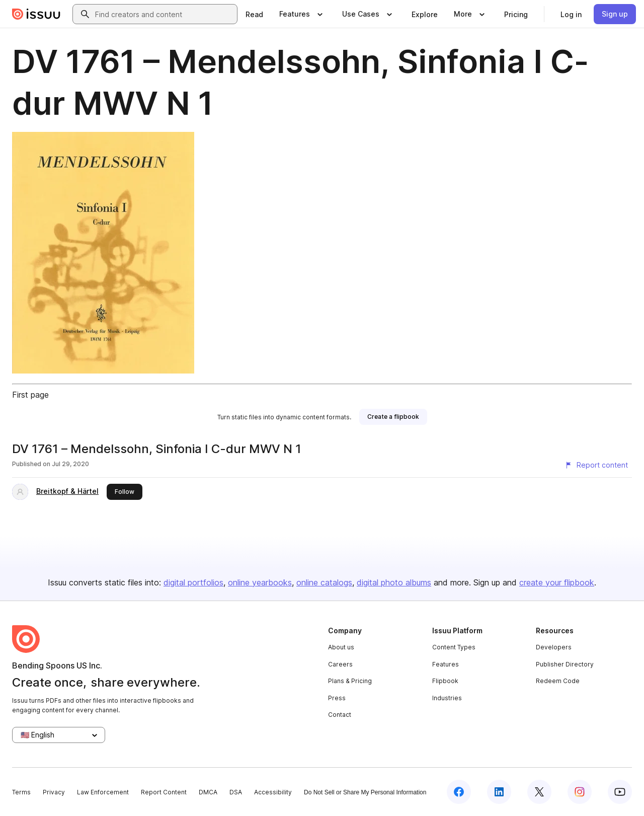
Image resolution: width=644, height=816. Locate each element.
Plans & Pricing (350, 681)
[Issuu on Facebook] (459, 792)
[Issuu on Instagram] (580, 792)
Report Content (164, 792)
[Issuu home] (36, 14)
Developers (554, 647)
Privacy (54, 792)
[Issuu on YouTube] (620, 792)
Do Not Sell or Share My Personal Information (365, 792)
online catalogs (324, 582)
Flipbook (445, 681)
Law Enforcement (103, 792)
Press (337, 698)
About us (341, 647)
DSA (236, 792)
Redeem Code (558, 681)
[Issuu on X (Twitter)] (539, 792)
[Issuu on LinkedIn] (499, 792)
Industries (447, 698)
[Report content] (596, 465)
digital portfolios (193, 582)
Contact (340, 715)
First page (30, 395)
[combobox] (164, 14)
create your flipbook (557, 582)
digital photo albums (394, 582)
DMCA (208, 792)
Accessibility (273, 792)
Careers (340, 664)
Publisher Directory (565, 664)
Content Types (454, 647)
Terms (21, 792)
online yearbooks (260, 582)
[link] (254, 14)
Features (446, 664)
